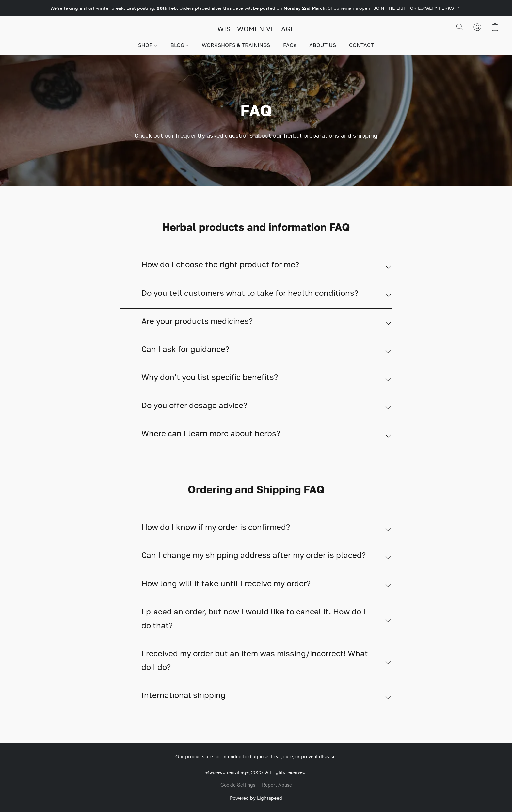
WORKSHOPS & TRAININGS (236, 45)
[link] (418, 8)
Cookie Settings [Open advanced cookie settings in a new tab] (238, 785)
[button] (256, 29)
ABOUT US (323, 45)
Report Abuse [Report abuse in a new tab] (277, 785)
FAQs (290, 45)
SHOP (147, 45)
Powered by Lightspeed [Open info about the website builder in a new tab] (256, 798)
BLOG (179, 45)
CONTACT (361, 45)
